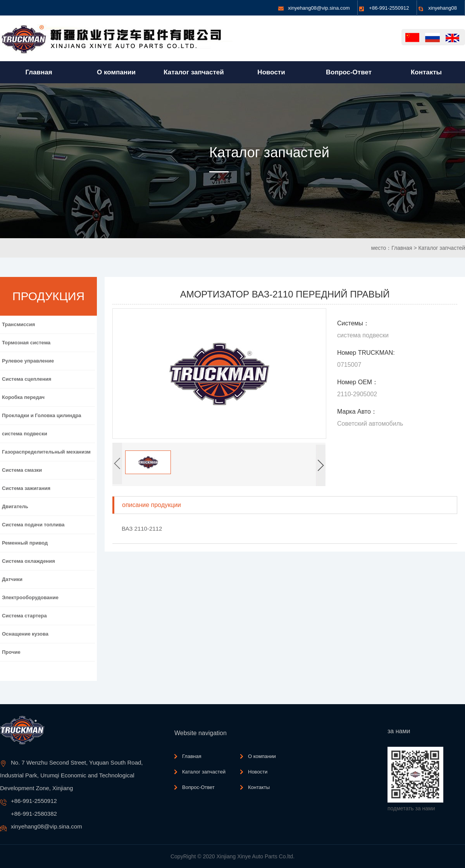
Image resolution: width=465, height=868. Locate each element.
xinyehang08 (443, 8)
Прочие (11, 652)
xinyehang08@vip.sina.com (319, 8)
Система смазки (22, 470)
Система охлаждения (28, 561)
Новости (258, 772)
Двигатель (15, 506)
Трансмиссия (18, 324)
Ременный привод (25, 543)
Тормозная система (26, 343)
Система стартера (24, 616)
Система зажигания (26, 488)
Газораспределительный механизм (46, 452)
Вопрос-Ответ (198, 787)
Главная (402, 248)
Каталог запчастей (442, 248)
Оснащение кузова (25, 634)
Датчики (12, 579)
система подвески (25, 434)
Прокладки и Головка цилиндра (42, 415)
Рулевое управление (28, 361)
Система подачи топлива (33, 525)
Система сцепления (27, 379)
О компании (262, 756)
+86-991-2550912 (389, 8)
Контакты (259, 787)
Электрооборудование (30, 597)
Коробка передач (23, 397)
